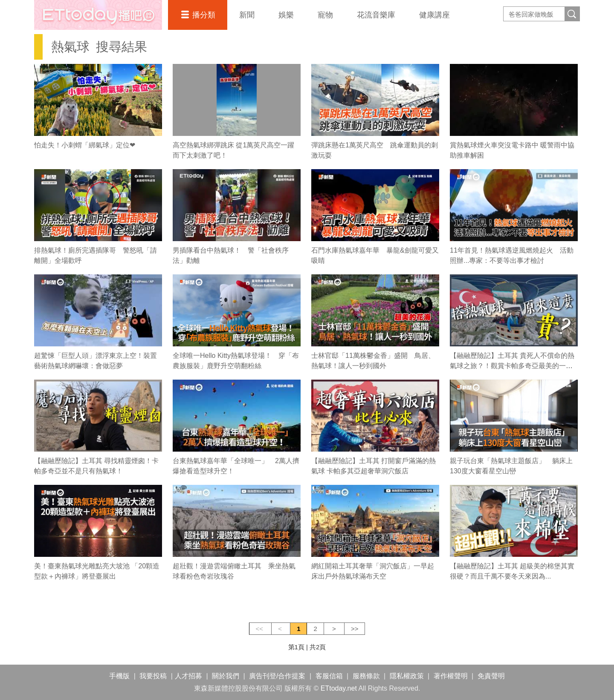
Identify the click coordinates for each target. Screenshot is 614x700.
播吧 (98, 15)
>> (355, 629)
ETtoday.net (339, 688)
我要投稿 (153, 676)
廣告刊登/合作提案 (277, 676)
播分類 (204, 15)
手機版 (119, 676)
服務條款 (366, 676)
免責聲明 (491, 676)
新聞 (247, 15)
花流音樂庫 (376, 15)
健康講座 (434, 15)
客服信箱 (329, 676)
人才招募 (188, 676)
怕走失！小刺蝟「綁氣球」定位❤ (85, 145)
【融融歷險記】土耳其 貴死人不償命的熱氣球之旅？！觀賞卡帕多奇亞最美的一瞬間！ (512, 366)
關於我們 (226, 676)
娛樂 (286, 15)
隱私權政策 (407, 676)
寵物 (325, 15)
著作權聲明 (451, 676)
